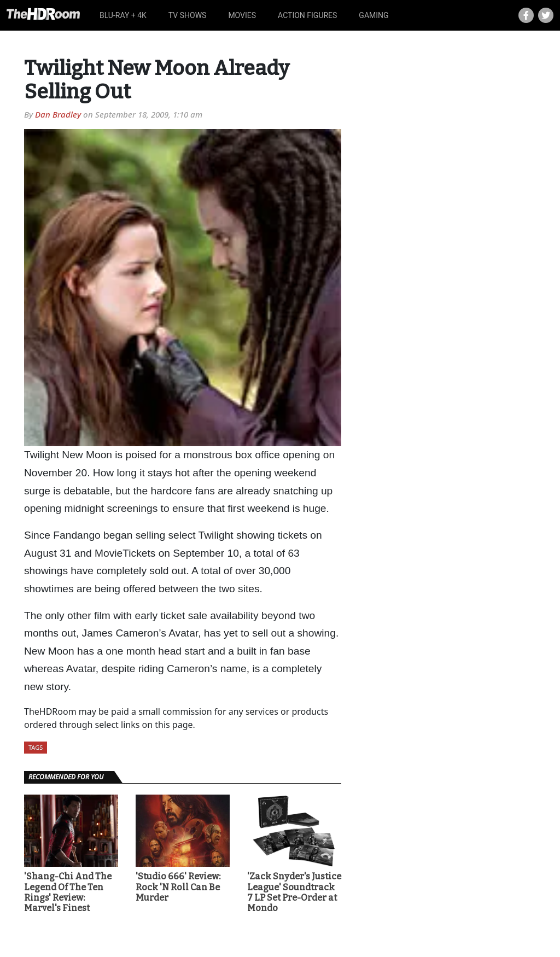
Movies (242, 15)
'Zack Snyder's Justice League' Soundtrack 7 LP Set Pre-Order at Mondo (294, 892)
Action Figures (307, 15)
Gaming (374, 15)
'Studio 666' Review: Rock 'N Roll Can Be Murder (178, 887)
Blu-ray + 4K (123, 15)
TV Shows (188, 15)
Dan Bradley (58, 114)
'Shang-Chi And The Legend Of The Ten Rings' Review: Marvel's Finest (68, 892)
